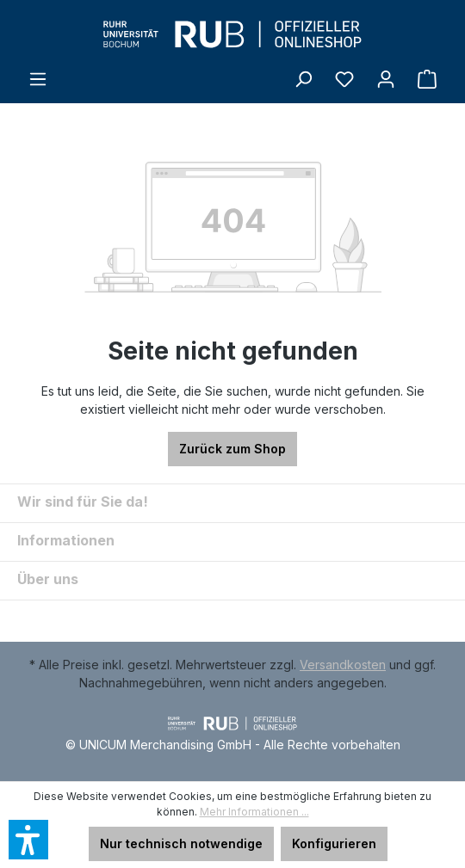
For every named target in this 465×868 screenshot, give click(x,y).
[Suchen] (303, 79)
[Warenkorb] (427, 79)
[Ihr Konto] (386, 79)
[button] (28, 840)
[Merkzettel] (344, 79)
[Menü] (38, 79)
